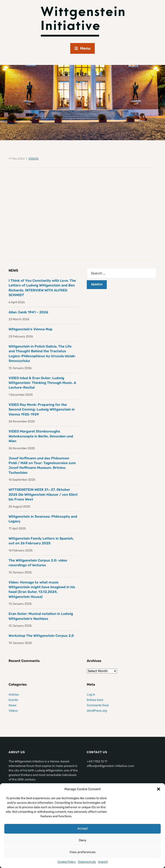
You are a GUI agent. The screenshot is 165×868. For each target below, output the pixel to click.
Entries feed (95, 700)
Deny (83, 840)
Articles (14, 695)
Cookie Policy (67, 862)
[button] (159, 789)
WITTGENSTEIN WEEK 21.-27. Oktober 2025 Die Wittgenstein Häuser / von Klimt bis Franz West (43, 494)
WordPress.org (97, 711)
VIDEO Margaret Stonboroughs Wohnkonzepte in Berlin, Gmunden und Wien (41, 436)
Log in (91, 695)
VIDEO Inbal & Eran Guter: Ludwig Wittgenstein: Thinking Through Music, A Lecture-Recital (42, 383)
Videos (33, 159)
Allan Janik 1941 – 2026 (28, 312)
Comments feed (98, 705)
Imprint (103, 862)
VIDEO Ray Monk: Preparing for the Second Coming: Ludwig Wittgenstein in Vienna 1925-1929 (42, 409)
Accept (83, 828)
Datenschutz (87, 862)
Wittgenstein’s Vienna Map (31, 329)
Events (13, 700)
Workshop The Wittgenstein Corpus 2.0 (41, 636)
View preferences (82, 852)
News (12, 705)
